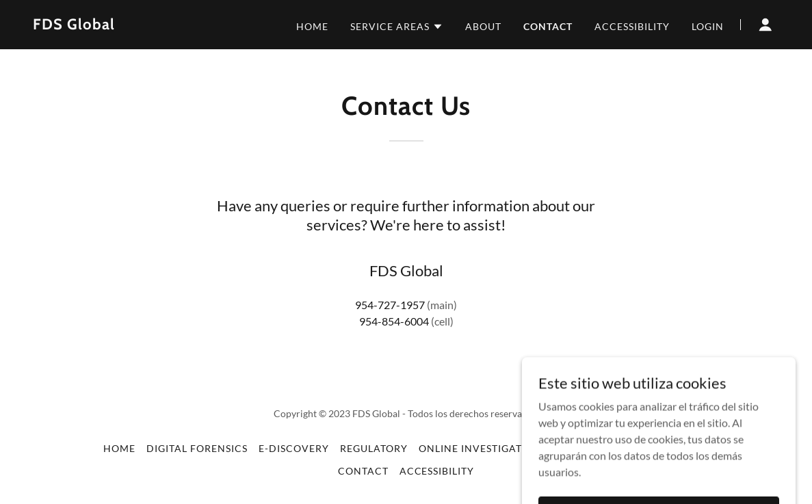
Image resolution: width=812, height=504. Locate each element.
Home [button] (119, 448)
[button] (397, 27)
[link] (74, 25)
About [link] (483, 26)
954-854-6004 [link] (394, 321)
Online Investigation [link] (480, 448)
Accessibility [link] (632, 26)
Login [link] (708, 26)
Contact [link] (548, 26)
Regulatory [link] (374, 448)
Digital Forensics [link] (197, 448)
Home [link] (312, 26)
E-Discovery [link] (294, 448)
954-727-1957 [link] (390, 305)
